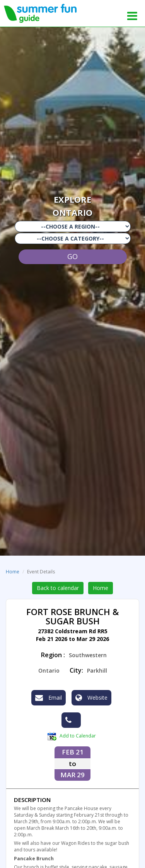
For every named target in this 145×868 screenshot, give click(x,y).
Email (49, 698)
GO (72, 256)
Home (13, 572)
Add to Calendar (72, 736)
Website (91, 698)
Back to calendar (58, 588)
